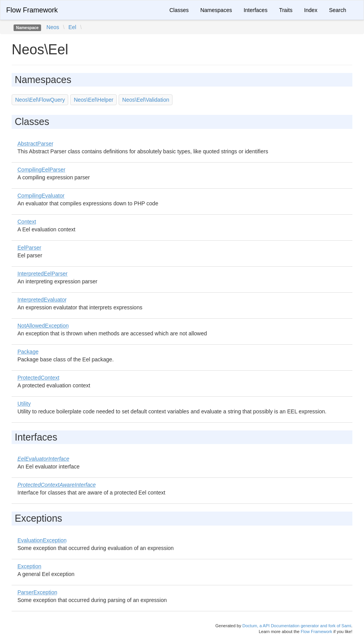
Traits (286, 10)
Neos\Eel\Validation (146, 100)
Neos (53, 27)
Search (338, 10)
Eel (72, 27)
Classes (179, 10)
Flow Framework (32, 10)
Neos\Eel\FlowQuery (40, 100)
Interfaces (255, 10)
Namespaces (216, 10)
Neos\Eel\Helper (93, 100)
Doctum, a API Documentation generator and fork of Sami (297, 626)
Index (311, 10)
